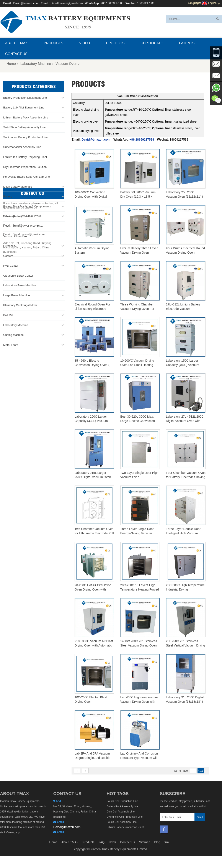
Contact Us (16, 54)
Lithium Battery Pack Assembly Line (26, 117)
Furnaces (9, 246)
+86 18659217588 (112, 3)
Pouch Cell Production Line (122, 801)
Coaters (8, 256)
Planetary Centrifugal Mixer (20, 305)
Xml (167, 863)
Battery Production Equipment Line (25, 98)
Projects (115, 43)
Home (12, 64)
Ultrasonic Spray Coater (18, 276)
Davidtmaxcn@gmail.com (67, 3)
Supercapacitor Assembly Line (22, 147)
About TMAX (16, 43)
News (112, 863)
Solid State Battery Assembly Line (24, 127)
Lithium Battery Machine (18, 216)
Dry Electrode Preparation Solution (25, 167)
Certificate (152, 43)
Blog (157, 863)
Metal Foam (11, 345)
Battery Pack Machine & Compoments (27, 206)
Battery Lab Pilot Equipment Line (24, 107)
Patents (187, 43)
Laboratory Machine (37, 64)
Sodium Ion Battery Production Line (25, 137)
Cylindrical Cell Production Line (125, 817)
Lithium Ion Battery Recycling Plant (25, 157)
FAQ (101, 863)
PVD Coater (11, 266)
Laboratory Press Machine (20, 285)
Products (53, 43)
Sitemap (144, 863)
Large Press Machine (17, 295)
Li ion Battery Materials (18, 187)
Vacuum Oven (68, 64)
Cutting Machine (13, 335)
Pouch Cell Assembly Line (122, 822)
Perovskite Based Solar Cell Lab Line (27, 177)
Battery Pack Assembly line (122, 806)
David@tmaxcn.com (26, 3)
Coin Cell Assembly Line (121, 812)
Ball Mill (8, 315)
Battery (8, 196)
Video (85, 43)
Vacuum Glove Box (15, 236)
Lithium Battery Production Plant (23, 226)
